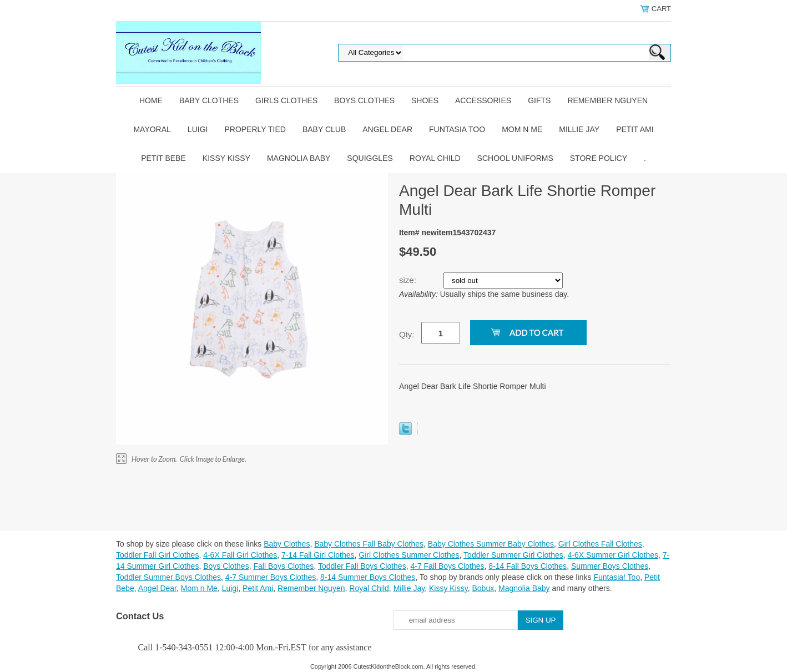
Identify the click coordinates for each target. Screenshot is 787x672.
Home (151, 100)
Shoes (425, 100)
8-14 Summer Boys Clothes (368, 577)
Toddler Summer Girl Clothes (513, 555)
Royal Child (435, 158)
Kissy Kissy (226, 158)
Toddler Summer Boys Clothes (168, 577)
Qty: (407, 334)
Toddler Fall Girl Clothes (157, 555)
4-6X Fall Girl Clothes (240, 555)
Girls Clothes (286, 100)
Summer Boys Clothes (610, 566)
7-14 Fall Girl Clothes (318, 555)
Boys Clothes (364, 100)
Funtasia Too (457, 129)
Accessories (483, 100)
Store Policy (599, 158)
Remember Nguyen (607, 100)
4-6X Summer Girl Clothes (613, 555)
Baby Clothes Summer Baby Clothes (491, 544)
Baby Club (324, 129)
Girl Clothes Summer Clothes (409, 555)
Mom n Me (522, 129)
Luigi (198, 129)
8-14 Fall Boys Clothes (528, 566)
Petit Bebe (163, 158)
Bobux (483, 588)
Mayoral (152, 129)
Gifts (539, 100)
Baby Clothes (209, 100)
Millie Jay (579, 129)
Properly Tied (255, 129)
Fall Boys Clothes (283, 566)
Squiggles (370, 158)
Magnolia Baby (299, 158)
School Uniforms (515, 158)
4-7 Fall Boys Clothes (447, 566)
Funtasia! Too (617, 577)
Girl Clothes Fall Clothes (600, 544)
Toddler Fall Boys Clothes (362, 566)
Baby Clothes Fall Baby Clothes (369, 544)
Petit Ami (635, 129)
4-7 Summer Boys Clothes (271, 577)
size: (409, 280)
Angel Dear (387, 129)
